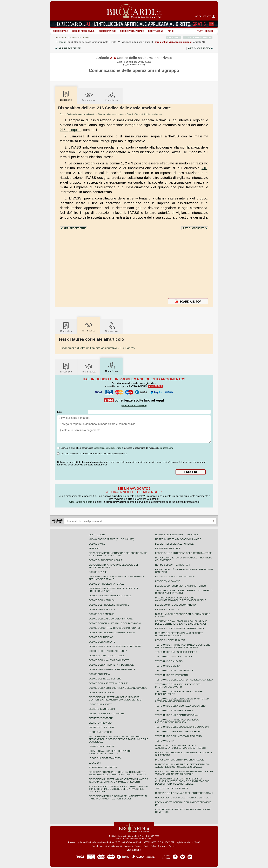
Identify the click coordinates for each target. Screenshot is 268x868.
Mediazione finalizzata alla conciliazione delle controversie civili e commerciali (181, 623)
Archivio (173, 846)
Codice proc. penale (132, 31)
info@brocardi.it (115, 846)
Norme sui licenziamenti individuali (177, 535)
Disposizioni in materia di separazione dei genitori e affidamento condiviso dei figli (115, 698)
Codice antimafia (99, 674)
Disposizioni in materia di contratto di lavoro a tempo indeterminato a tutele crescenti (118, 780)
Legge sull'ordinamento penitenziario (179, 628)
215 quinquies (71, 130)
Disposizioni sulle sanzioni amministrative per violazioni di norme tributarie (184, 773)
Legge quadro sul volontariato (175, 605)
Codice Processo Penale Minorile (110, 596)
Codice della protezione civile (108, 683)
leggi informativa (165, 448)
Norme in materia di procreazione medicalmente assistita (110, 752)
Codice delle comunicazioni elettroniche (115, 646)
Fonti (69, 42)
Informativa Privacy (133, 846)
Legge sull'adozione (102, 746)
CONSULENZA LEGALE (198, 38)
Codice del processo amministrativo (112, 633)
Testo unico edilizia (168, 666)
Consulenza (111, 96)
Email (60, 412)
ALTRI (171, 31)
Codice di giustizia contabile (107, 656)
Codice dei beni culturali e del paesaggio (115, 623)
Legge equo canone (168, 581)
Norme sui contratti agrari (173, 565)
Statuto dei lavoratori (103, 767)
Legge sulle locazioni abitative (175, 577)
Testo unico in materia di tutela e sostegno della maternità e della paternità (183, 646)
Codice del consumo (102, 614)
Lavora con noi (134, 850)
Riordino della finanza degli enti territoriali (184, 793)
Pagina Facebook (175, 856)
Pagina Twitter (183, 856)
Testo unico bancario (169, 661)
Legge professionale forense (174, 544)
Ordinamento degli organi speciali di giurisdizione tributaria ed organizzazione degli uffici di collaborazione (182, 781)
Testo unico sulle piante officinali (177, 715)
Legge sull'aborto (100, 704)
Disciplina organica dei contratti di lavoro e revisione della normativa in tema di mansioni (117, 773)
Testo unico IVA (165, 741)
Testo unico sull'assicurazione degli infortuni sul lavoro (179, 686)
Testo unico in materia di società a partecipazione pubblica (177, 721)
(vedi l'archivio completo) (134, 406)
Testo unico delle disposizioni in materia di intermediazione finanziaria (182, 700)
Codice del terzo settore (105, 679)
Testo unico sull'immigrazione (174, 670)
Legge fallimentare (168, 548)
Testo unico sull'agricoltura (174, 710)
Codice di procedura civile (106, 560)
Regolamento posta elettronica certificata (183, 798)
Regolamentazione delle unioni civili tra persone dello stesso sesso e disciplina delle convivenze (118, 739)
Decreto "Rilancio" (100, 723)
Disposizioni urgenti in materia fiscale (179, 760)
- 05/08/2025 (97, 348)
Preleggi (94, 548)
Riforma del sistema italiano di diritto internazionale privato (179, 634)
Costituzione (156, 31)
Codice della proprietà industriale (111, 665)
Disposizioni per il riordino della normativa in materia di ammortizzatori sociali (118, 797)
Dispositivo (66, 327)
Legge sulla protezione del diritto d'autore (183, 553)
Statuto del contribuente (172, 788)
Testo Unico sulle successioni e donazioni (182, 727)
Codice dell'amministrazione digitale (112, 669)
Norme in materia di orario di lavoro (178, 539)
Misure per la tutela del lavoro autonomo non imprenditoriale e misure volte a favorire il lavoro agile (119, 789)
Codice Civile (60, 31)
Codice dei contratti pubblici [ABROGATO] (114, 628)
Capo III (168, 42)
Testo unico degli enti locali (173, 657)
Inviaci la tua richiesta (80, 502)
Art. (69, 48)
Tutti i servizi (205, 31)
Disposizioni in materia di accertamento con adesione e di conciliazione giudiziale (183, 766)
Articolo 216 (199, 42)
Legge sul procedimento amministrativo (181, 586)
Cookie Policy (150, 846)
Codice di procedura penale (106, 584)
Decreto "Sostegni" (101, 718)
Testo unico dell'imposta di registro (178, 736)
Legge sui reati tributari (171, 640)
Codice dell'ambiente (102, 642)
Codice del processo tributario (109, 605)
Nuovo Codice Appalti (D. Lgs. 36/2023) (111, 539)
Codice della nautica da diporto (109, 660)
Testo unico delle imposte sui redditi (179, 732)
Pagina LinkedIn (190, 856)
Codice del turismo (101, 637)
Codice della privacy (102, 609)
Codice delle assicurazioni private (91, 42)
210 (204, 168)
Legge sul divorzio (101, 732)
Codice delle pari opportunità (108, 651)
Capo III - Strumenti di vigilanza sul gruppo (145, 114)
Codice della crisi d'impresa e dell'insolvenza (118, 688)
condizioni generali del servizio (107, 448)
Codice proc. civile (83, 31)
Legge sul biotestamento (105, 758)
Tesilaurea (89, 96)
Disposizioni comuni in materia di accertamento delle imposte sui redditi (180, 747)
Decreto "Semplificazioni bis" (107, 714)
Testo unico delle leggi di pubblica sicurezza (184, 680)
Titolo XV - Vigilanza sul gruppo (111, 114)
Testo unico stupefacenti (171, 675)
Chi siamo (162, 846)
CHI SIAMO (174, 38)
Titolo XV (126, 42)
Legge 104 (95, 763)
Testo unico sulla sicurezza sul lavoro (180, 706)
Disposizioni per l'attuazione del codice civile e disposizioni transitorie (118, 554)
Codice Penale (107, 31)
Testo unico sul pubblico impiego (176, 652)
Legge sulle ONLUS (167, 609)
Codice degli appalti (101, 693)
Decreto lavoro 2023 (102, 709)
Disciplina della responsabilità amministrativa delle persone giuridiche (181, 599)
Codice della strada (102, 600)
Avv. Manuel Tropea (144, 839)
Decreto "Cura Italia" (102, 727)
